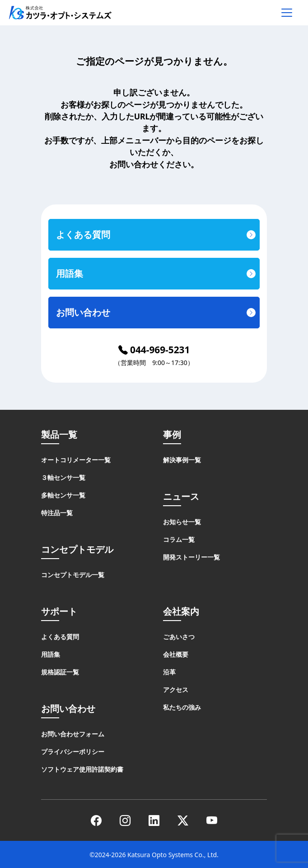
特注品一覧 (57, 513)
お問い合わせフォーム (73, 734)
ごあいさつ (179, 637)
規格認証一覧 (60, 672)
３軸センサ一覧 (63, 477)
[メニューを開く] (287, 13)
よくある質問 (83, 235)
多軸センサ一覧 (63, 495)
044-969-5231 (154, 350)
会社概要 (176, 654)
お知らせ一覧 (182, 522)
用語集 (70, 273)
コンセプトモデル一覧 (73, 575)
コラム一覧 (179, 539)
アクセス (176, 690)
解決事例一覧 (182, 460)
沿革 (169, 672)
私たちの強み (182, 707)
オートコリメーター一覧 (76, 460)
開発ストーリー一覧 (191, 557)
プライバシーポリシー (73, 752)
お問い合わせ (83, 312)
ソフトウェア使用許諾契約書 (82, 769)
